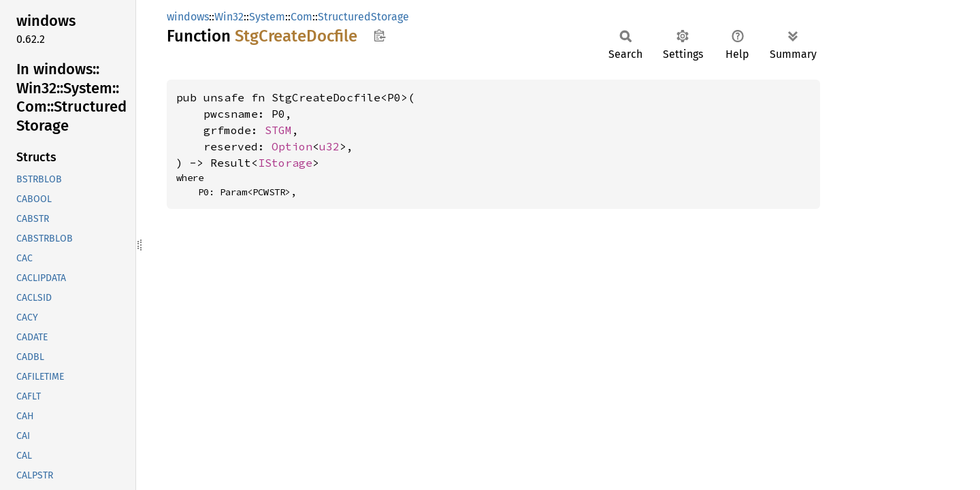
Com (301, 17)
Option (292, 146)
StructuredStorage (363, 17)
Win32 (229, 17)
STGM (278, 130)
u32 (329, 146)
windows (188, 17)
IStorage (285, 163)
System (267, 17)
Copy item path (379, 35)
